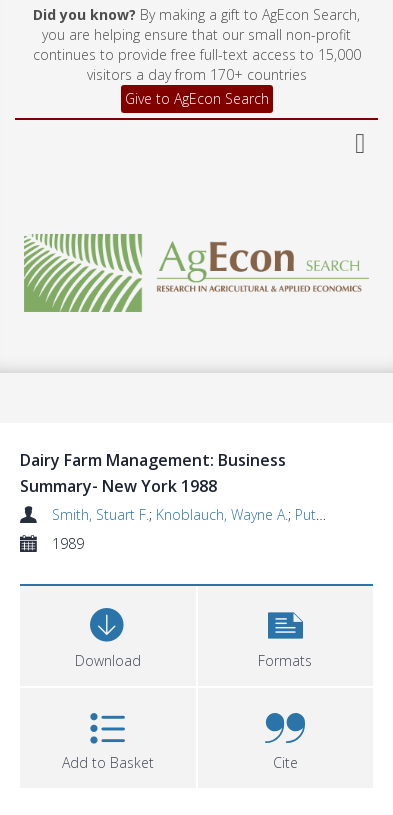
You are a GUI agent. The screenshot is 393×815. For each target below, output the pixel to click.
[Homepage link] (196, 267)
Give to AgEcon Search (197, 98)
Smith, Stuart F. (100, 514)
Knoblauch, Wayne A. (222, 514)
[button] (286, 633)
